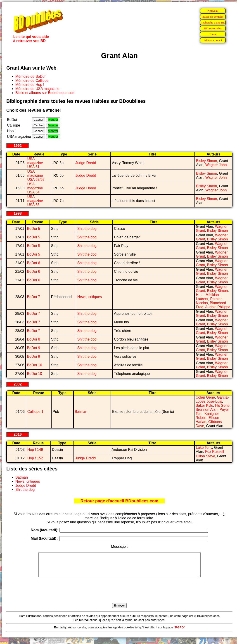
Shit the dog (87, 229)
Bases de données (213, 17)
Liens (213, 34)
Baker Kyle (204, 405)
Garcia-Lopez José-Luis (212, 399)
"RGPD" (179, 632)
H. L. (200, 295)
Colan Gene (205, 397)
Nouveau (213, 11)
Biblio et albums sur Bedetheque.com (45, 93)
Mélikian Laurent (207, 297)
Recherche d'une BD (213, 22)
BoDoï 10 (34, 365)
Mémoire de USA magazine (37, 89)
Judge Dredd (86, 163)
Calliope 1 (35, 412)
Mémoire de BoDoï (30, 76)
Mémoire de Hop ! (30, 85)
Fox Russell (215, 452)
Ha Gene (222, 405)
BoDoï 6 (33, 263)
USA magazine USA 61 (35, 163)
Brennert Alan (207, 410)
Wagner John (216, 165)
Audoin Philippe (218, 307)
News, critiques (90, 297)
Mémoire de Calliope (32, 81)
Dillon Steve (205, 456)
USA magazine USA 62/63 (36, 175)
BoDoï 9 (33, 348)
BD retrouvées (213, 28)
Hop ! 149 (35, 450)
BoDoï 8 (33, 339)
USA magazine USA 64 (35, 188)
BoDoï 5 (33, 229)
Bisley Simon (206, 161)
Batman (81, 412)
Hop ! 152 (35, 458)
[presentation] (119, 595)
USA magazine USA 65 (35, 201)
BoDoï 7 (33, 297)
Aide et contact (213, 40)
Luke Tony (204, 448)
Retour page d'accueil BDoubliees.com (119, 501)
